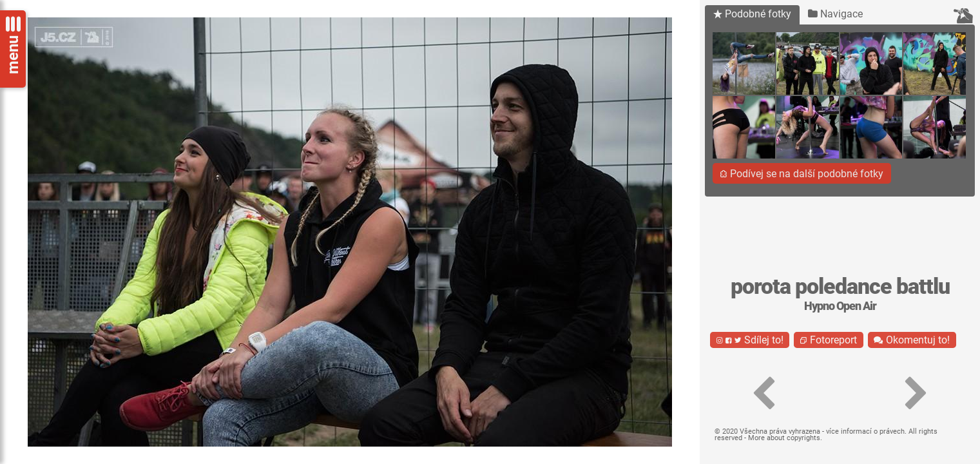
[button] (763, 394)
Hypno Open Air (840, 306)
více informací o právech (865, 431)
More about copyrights (784, 438)
